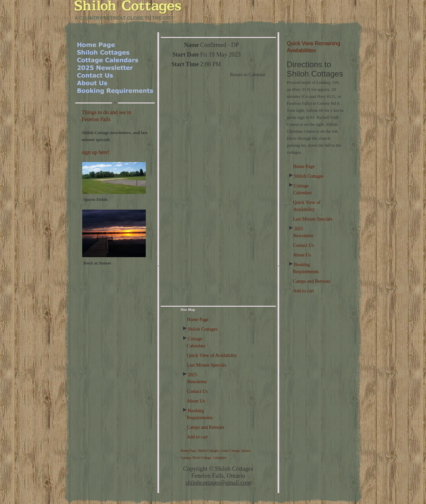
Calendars (219, 458)
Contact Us (304, 245)
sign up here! (96, 152)
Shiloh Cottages (309, 176)
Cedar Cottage (230, 451)
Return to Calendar (248, 75)
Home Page (304, 167)
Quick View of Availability (212, 355)
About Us (302, 255)
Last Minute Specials (313, 219)
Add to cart (304, 291)
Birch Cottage (202, 458)
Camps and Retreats (312, 281)
